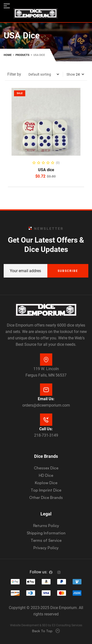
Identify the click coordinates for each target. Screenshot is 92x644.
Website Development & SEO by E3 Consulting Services (46, 625)
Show (71, 74)
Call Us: (46, 429)
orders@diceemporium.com (46, 405)
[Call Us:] (46, 420)
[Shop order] (44, 74)
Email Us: (46, 399)
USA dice (46, 170)
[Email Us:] (46, 390)
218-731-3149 (46, 435)
